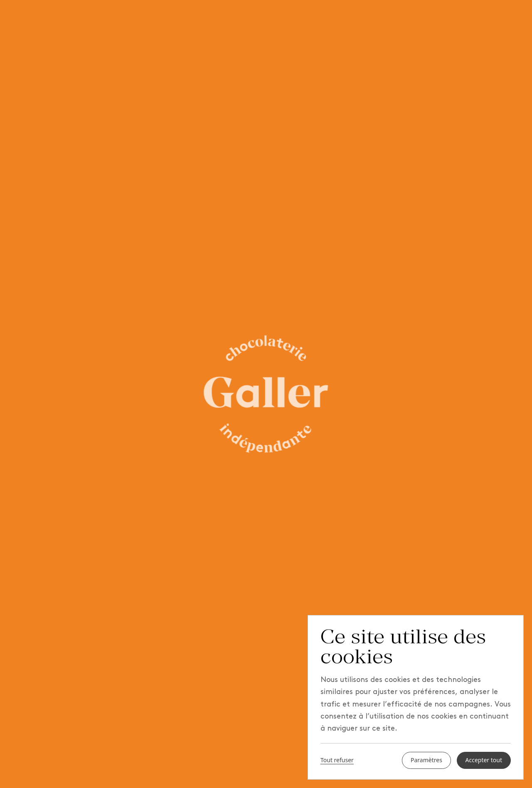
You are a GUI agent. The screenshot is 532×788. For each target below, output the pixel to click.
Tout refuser (337, 761)
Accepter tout (484, 760)
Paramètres (426, 760)
